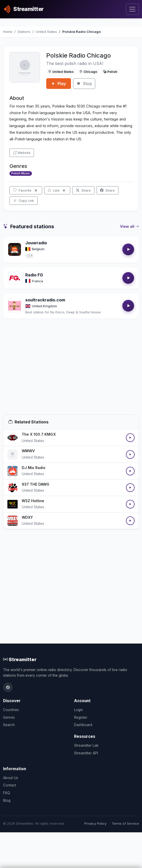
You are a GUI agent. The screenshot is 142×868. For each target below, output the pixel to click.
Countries (11, 710)
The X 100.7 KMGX (39, 434)
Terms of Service (125, 824)
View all (129, 226)
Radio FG (34, 275)
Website (22, 153)
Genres (9, 717)
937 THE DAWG (35, 484)
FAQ (7, 793)
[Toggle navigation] (132, 9)
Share (83, 190)
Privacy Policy (95, 824)
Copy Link (24, 201)
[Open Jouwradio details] (15, 249)
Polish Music (21, 173)
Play (59, 84)
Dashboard (83, 725)
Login (79, 710)
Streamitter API (86, 753)
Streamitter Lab (86, 745)
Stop (84, 84)
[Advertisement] (71, 373)
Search (9, 725)
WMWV (28, 451)
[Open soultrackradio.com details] (15, 306)
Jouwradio (36, 243)
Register (81, 717)
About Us (11, 778)
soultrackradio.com (45, 300)
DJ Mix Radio (34, 468)
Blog (7, 800)
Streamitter (20, 659)
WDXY (27, 517)
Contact (10, 785)
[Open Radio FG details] (15, 278)
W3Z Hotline (33, 501)
